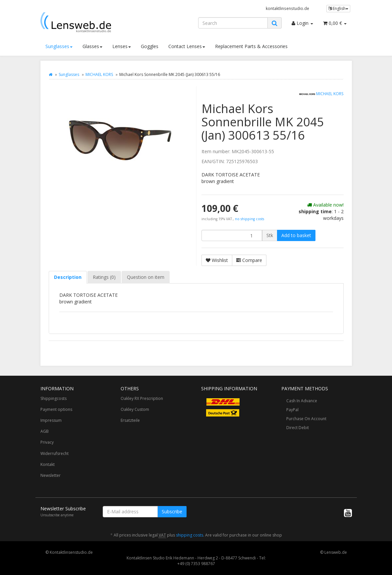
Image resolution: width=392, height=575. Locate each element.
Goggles (150, 46)
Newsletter (51, 475)
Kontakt (48, 464)
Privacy (47, 442)
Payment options (56, 409)
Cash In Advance (302, 401)
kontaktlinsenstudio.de (287, 8)
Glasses (92, 46)
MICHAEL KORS (99, 74)
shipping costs (190, 535)
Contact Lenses (187, 46)
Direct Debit (298, 428)
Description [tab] (68, 277)
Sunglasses (59, 46)
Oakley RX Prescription (142, 398)
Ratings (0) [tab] (104, 277)
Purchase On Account (306, 419)
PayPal (292, 410)
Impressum (51, 420)
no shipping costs (250, 219)
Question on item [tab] (146, 277)
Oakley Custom (135, 409)
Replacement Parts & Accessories (251, 46)
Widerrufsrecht (55, 453)
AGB (45, 431)
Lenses (122, 46)
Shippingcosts (54, 398)
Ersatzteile (130, 420)
